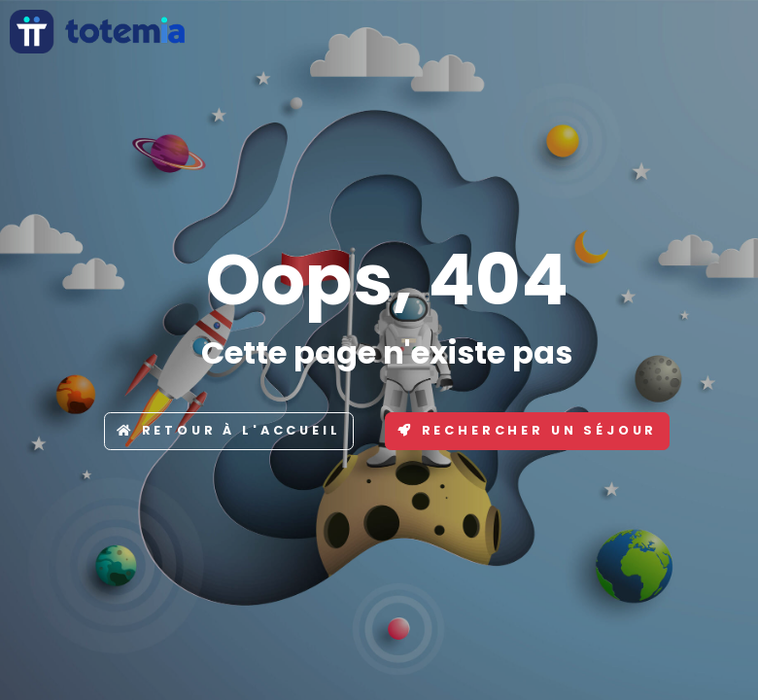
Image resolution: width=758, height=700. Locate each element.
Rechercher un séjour (528, 430)
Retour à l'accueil (229, 430)
